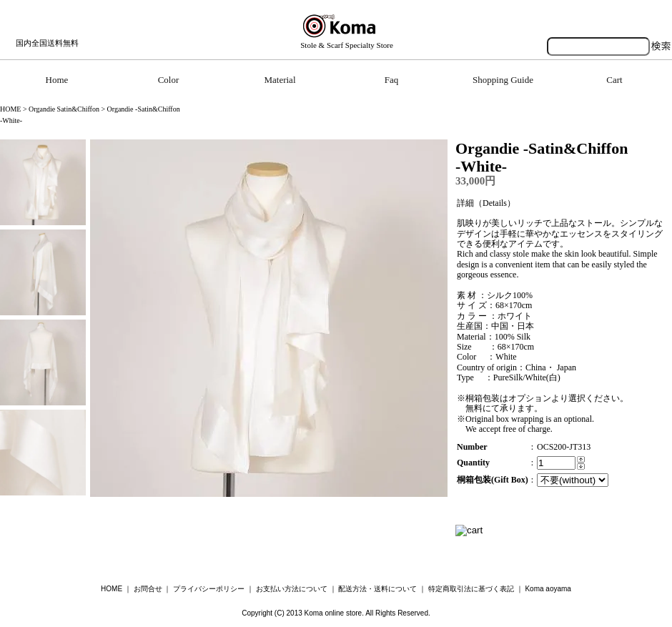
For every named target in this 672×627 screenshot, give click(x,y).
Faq (392, 80)
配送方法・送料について (377, 589)
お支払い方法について (292, 589)
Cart (614, 80)
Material (280, 80)
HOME (10, 109)
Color (169, 80)
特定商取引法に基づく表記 (471, 589)
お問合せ (148, 589)
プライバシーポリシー (209, 589)
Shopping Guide (503, 80)
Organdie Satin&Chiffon (64, 109)
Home (57, 80)
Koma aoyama (548, 589)
